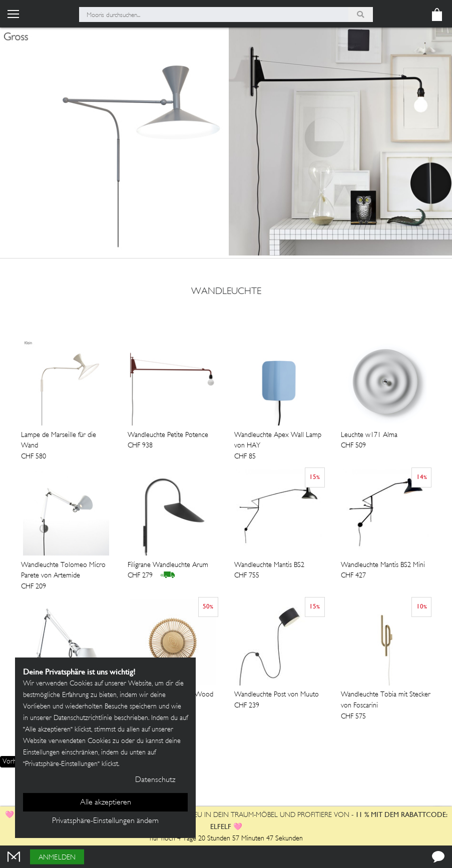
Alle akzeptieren (106, 803)
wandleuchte (226, 292)
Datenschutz (155, 780)
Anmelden (57, 858)
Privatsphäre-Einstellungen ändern (105, 821)
